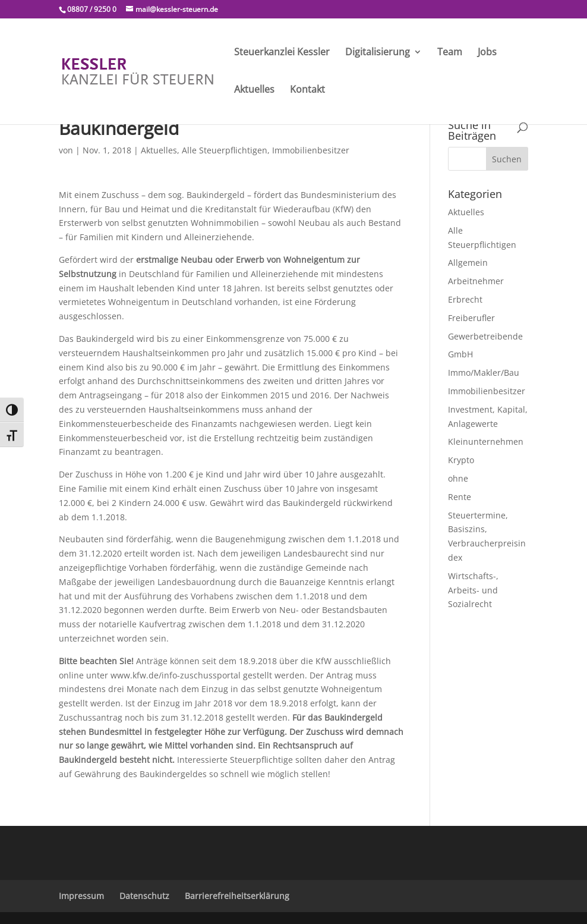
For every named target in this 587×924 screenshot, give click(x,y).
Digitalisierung (378, 53)
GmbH (460, 354)
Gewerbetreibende (485, 336)
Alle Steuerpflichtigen (225, 150)
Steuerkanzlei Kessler (282, 53)
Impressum (81, 896)
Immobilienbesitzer (311, 150)
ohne (458, 478)
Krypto (461, 460)
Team (450, 53)
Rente (460, 497)
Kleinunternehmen (486, 441)
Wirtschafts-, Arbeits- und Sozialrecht (473, 590)
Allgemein (468, 263)
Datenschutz (144, 896)
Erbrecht (465, 299)
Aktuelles (254, 90)
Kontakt (307, 90)
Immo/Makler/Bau (484, 373)
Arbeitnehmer (476, 281)
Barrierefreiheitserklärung (237, 896)
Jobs (487, 53)
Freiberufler (471, 318)
